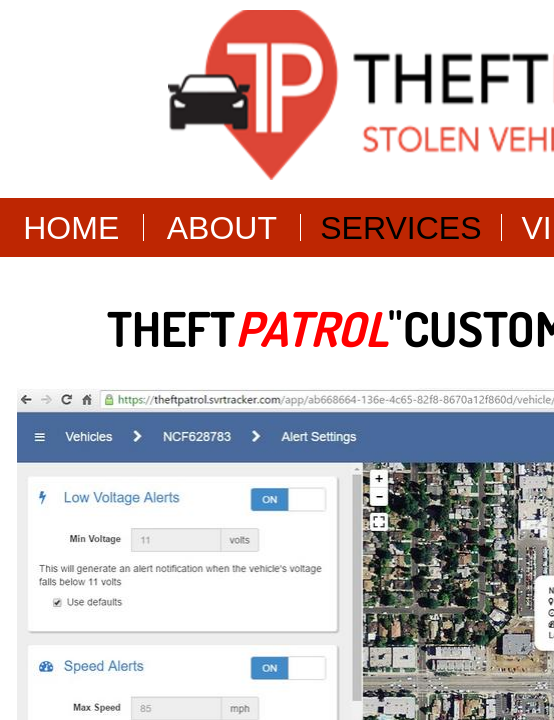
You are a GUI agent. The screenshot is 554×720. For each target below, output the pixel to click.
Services (400, 228)
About (222, 228)
